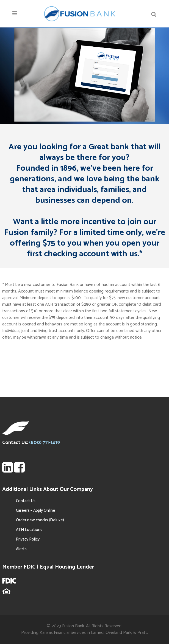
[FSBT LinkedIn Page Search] (8, 470)
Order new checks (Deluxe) (40, 520)
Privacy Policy (28, 539)
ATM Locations (29, 530)
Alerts (21, 549)
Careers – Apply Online (36, 511)
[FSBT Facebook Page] (19, 470)
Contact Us (26, 501)
